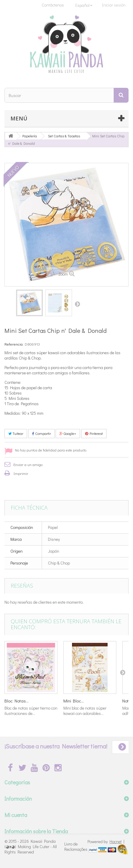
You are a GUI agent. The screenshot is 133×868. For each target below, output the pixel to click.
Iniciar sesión (114, 5)
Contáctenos (53, 5)
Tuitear (16, 433)
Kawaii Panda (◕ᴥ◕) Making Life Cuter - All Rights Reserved (31, 846)
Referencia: (14, 344)
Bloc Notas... (17, 701)
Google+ (68, 433)
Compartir (42, 433)
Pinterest (94, 433)
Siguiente (77, 304)
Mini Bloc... (74, 701)
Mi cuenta (16, 815)
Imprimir (21, 473)
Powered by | (106, 841)
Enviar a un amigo (28, 464)
